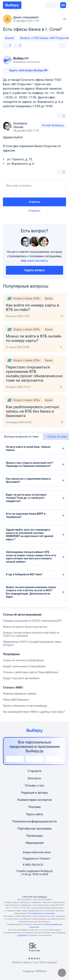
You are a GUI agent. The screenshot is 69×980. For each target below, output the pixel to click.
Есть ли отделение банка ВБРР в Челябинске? (26, 515)
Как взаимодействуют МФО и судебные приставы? (34, 712)
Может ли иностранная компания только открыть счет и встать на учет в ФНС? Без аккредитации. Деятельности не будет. (31, 592)
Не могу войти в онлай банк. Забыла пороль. (28, 449)
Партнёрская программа (35, 829)
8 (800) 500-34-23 (31, 865)
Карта (30, 814)
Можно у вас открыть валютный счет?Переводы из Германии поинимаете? (30, 464)
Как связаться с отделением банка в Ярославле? (28, 480)
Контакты (34, 778)
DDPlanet (41, 971)
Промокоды (35, 836)
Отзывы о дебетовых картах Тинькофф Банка (31, 672)
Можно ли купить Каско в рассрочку (25, 627)
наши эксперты (37, 261)
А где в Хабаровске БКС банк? (24, 574)
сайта (39, 814)
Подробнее (22, 935)
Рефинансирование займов (20, 694)
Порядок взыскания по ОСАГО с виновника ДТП (32, 621)
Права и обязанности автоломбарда (25, 706)
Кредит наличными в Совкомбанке (24, 666)
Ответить (35, 202)
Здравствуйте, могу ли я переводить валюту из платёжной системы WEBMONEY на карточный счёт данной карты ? (30, 535)
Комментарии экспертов (35, 800)
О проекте (34, 771)
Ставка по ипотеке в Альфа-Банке (23, 660)
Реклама (35, 807)
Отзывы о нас (34, 786)
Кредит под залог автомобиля (21, 678)
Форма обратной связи (35, 852)
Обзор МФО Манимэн (16, 700)
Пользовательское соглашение (41, 913)
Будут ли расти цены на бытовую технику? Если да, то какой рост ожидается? (26, 498)
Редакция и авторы (35, 793)
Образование (34, 843)
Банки (10, 38)
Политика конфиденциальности (34, 821)
